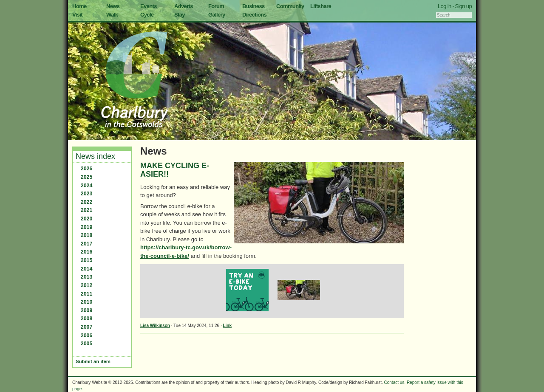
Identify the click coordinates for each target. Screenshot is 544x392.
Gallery (217, 15)
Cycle (147, 15)
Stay (180, 15)
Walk (112, 15)
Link (227, 326)
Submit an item (93, 361)
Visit (77, 15)
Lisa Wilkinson (155, 326)
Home (79, 6)
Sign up (463, 6)
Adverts (184, 6)
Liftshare (321, 6)
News (113, 6)
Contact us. (395, 382)
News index (95, 156)
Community (290, 6)
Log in (445, 6)
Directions (254, 15)
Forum (216, 6)
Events (149, 6)
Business (254, 6)
